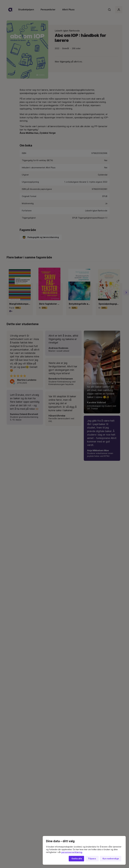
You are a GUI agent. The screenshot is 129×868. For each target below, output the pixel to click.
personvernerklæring (72, 852)
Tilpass (92, 859)
